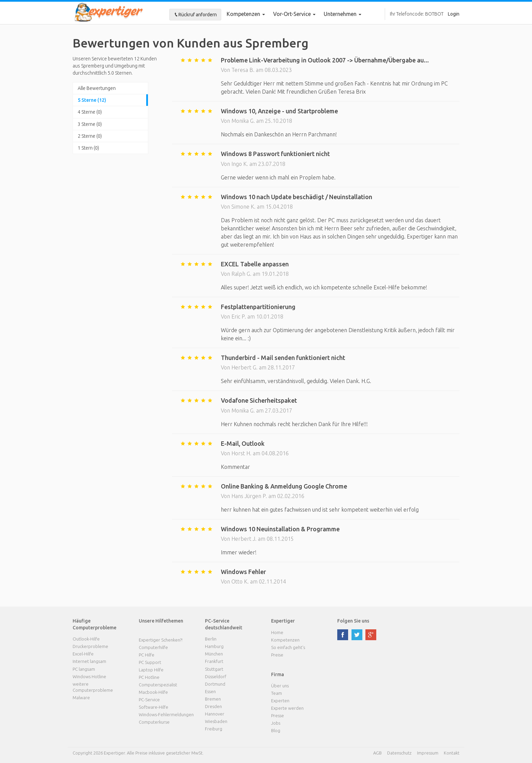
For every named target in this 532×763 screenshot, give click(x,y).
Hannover (215, 714)
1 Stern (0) (88, 148)
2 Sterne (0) (90, 136)
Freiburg (214, 729)
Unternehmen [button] (343, 14)
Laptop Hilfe (151, 670)
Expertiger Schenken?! (161, 640)
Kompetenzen (246, 14)
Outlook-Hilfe (86, 639)
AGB (377, 753)
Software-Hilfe (154, 707)
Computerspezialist (158, 685)
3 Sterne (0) (90, 124)
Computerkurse (154, 722)
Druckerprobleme (90, 646)
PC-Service (149, 700)
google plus (371, 635)
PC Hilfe (147, 655)
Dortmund (215, 684)
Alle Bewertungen (97, 88)
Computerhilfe (153, 647)
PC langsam (84, 669)
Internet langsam (89, 661)
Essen (210, 691)
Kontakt (452, 753)
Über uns (280, 686)
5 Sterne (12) (92, 100)
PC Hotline (149, 677)
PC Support (150, 662)
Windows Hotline (89, 676)
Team (277, 693)
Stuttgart (214, 669)
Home (277, 632)
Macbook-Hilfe (153, 692)
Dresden (213, 706)
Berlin (211, 639)
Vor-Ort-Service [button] (294, 14)
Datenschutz (399, 753)
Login (454, 14)
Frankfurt (214, 661)
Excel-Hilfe (83, 654)
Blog (276, 730)
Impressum (428, 753)
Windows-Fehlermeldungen (166, 714)
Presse (278, 716)
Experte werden (287, 708)
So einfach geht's (288, 647)
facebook (343, 635)
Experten (280, 701)
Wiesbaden (216, 721)
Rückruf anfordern (195, 15)
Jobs (276, 723)
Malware (81, 698)
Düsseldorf (216, 676)
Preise (277, 655)
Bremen (213, 699)
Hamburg (214, 646)
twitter (357, 635)
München (214, 654)
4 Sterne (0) (90, 112)
